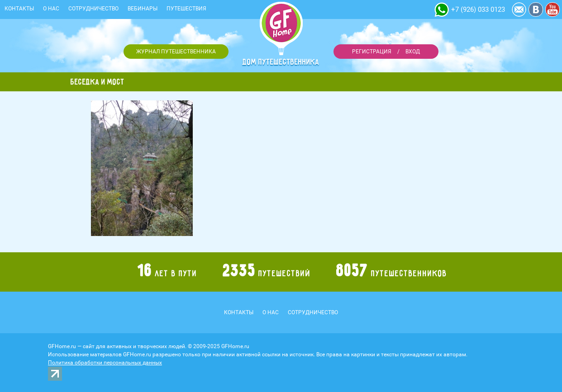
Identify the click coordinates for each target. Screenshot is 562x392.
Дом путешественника (281, 62)
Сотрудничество (93, 9)
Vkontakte (536, 9)
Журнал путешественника (176, 52)
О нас (51, 9)
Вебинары (143, 9)
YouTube (552, 9)
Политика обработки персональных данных (105, 363)
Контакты (19, 9)
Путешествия (186, 9)
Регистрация (372, 52)
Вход (413, 52)
